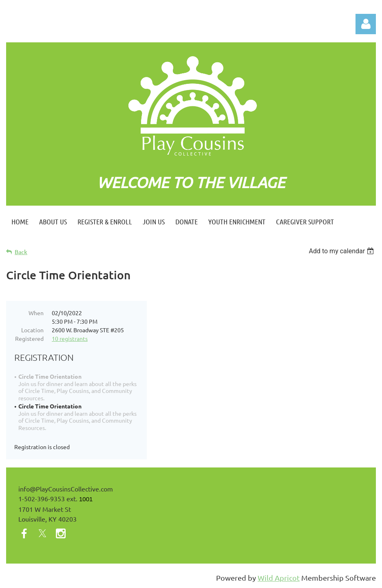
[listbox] (342, 251)
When (36, 313)
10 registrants (70, 338)
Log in (366, 24)
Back (21, 252)
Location (32, 330)
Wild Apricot (279, 578)
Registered (29, 338)
